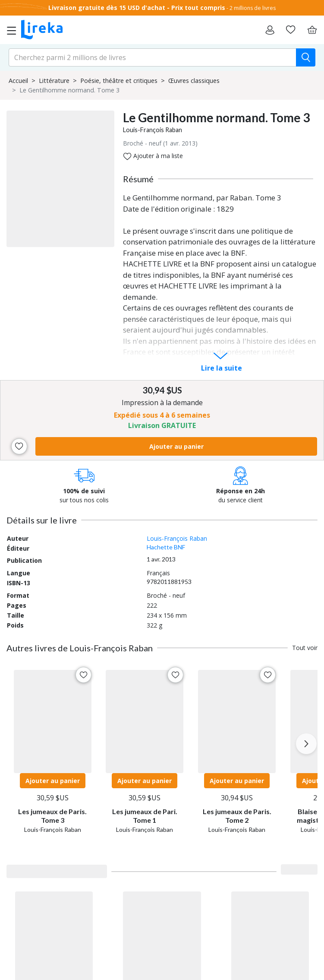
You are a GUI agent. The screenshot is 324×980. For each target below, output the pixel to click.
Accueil (18, 81)
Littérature (54, 81)
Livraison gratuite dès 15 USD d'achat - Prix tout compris (137, 8)
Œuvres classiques (194, 81)
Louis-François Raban (153, 130)
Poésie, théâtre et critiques (119, 81)
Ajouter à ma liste (153, 156)
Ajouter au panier (176, 446)
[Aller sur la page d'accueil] (42, 30)
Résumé (138, 179)
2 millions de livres (253, 8)
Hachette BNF (166, 547)
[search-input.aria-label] (153, 57)
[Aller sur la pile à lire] (290, 30)
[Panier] (312, 30)
